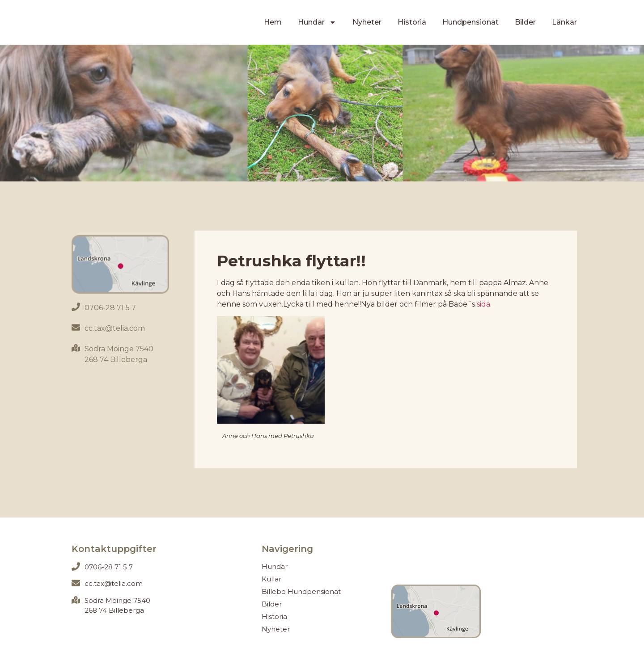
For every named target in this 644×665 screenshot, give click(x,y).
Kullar (271, 579)
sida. (484, 304)
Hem (273, 22)
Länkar (564, 22)
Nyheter (367, 22)
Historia (412, 22)
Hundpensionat (470, 22)
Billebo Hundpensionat (301, 591)
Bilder (525, 22)
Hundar (317, 22)
